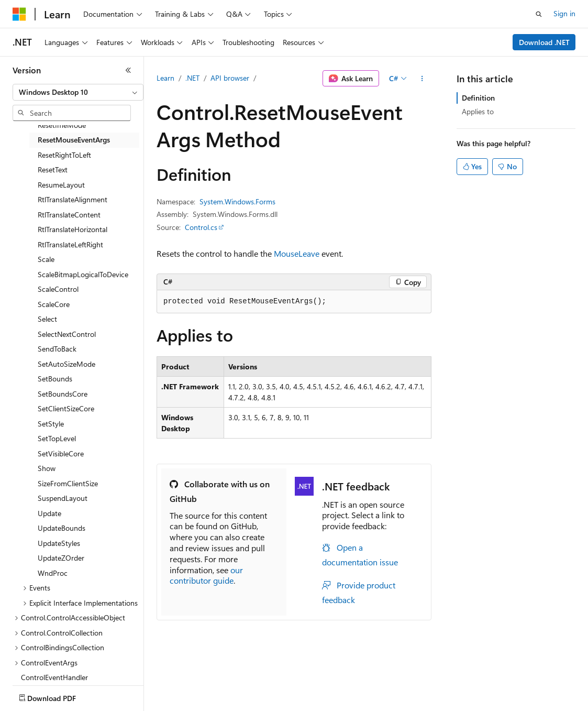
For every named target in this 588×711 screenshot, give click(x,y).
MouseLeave (297, 253)
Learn (165, 78)
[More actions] (422, 79)
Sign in (564, 13)
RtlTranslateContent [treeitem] (69, 215)
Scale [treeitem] (46, 259)
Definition (478, 98)
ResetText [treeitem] (53, 169)
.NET (192, 78)
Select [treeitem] (47, 319)
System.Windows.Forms (237, 201)
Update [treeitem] (49, 513)
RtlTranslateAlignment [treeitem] (73, 199)
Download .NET (544, 42)
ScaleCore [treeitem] (54, 304)
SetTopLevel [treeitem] (57, 438)
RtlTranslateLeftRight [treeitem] (70, 244)
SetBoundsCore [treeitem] (63, 394)
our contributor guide (206, 575)
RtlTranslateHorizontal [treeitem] (73, 229)
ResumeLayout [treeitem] (61, 185)
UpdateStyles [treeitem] (59, 543)
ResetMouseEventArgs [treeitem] (74, 140)
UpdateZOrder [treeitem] (61, 558)
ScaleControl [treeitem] (58, 289)
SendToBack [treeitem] (57, 349)
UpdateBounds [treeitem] (62, 528)
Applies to (478, 111)
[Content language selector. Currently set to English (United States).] (60, 696)
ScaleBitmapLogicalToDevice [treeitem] (83, 274)
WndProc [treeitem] (53, 573)
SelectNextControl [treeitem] (67, 334)
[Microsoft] (19, 14)
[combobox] (78, 92)
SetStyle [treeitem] (51, 424)
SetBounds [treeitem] (55, 379)
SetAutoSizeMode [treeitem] (66, 364)
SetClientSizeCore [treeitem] (66, 408)
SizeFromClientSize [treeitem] (68, 483)
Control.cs (201, 227)
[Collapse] (128, 70)
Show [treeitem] (47, 468)
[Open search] (539, 14)
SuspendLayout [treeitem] (63, 498)
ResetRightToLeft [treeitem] (64, 155)
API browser (230, 78)
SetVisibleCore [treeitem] (61, 453)
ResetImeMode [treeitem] (62, 125)
